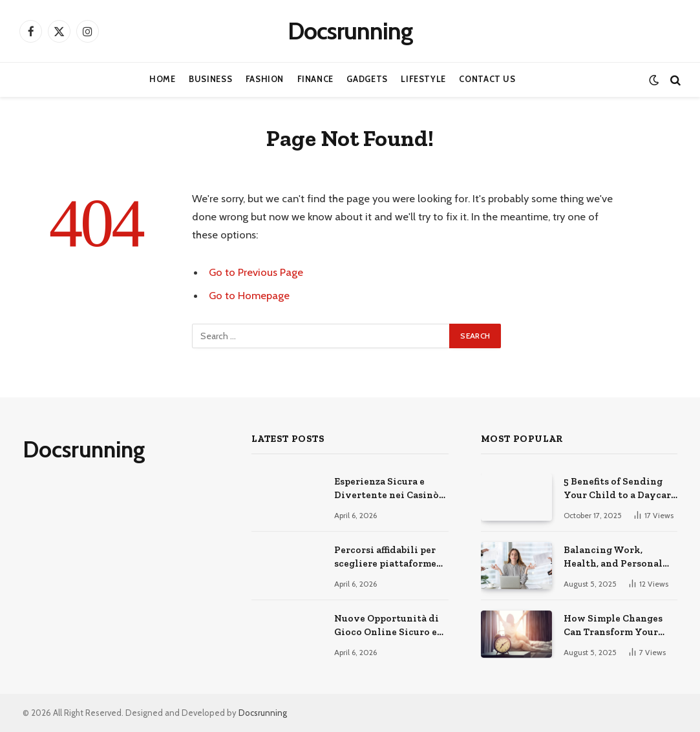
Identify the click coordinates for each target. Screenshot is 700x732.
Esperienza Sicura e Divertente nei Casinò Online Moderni (387, 489)
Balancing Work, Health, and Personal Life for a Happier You (615, 558)
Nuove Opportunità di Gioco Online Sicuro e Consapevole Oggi (387, 626)
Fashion (265, 79)
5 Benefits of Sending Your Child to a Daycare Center (620, 489)
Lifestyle (423, 79)
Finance (315, 79)
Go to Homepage (249, 295)
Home (163, 79)
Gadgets (367, 79)
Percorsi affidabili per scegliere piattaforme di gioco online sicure (386, 558)
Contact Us (487, 79)
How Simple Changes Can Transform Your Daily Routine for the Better (614, 626)
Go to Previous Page (256, 272)
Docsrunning (263, 713)
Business (210, 79)
